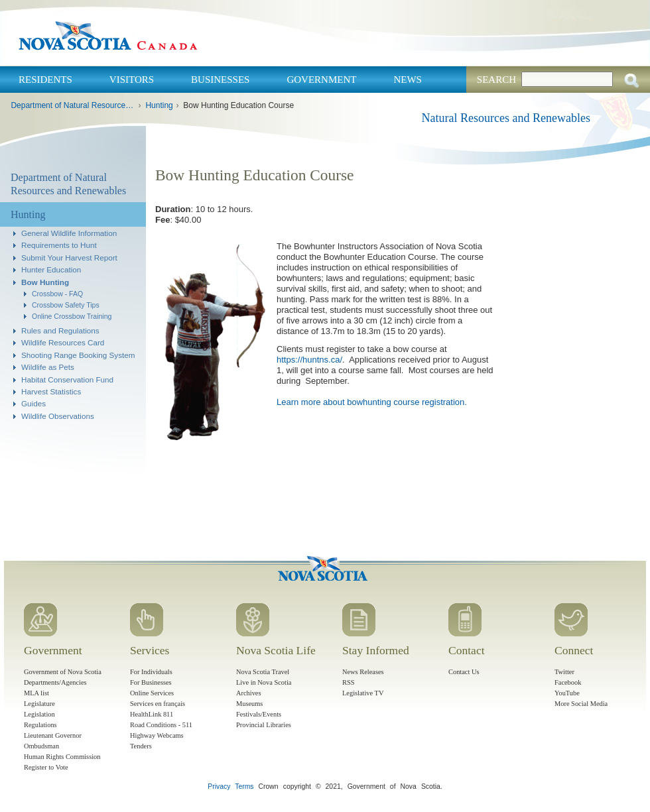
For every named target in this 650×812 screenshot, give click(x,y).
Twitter (564, 672)
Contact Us (464, 672)
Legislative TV (363, 693)
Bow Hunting (45, 282)
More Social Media (581, 704)
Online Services (152, 693)
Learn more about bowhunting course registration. (372, 402)
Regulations (40, 725)
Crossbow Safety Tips (66, 305)
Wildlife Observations (58, 416)
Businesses (220, 80)
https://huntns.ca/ (309, 360)
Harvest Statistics (51, 391)
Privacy (219, 786)
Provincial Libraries (264, 725)
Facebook (568, 682)
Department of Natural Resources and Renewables (73, 105)
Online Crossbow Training (72, 316)
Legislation (39, 714)
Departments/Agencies (55, 682)
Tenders (141, 746)
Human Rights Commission (62, 757)
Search (496, 80)
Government (321, 80)
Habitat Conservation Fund (67, 379)
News (408, 80)
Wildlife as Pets (48, 367)
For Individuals (151, 672)
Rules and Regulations (60, 330)
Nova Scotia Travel (263, 672)
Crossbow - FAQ (57, 294)
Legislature (39, 704)
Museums (249, 704)
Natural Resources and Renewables (506, 118)
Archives (249, 693)
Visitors (132, 80)
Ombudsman (41, 746)
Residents (45, 80)
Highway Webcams (157, 735)
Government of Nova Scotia (63, 672)
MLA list (36, 693)
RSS (349, 682)
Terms (244, 786)
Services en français (158, 704)
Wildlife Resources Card (63, 342)
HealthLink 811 (152, 714)
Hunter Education (51, 269)
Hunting (159, 105)
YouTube (567, 693)
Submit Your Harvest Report (69, 258)
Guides (33, 403)
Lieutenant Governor (53, 735)
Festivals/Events (259, 714)
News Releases (363, 672)
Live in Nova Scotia (264, 682)
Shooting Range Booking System (78, 355)
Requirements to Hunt (59, 245)
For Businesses (151, 682)
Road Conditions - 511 (161, 725)
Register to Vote (46, 767)
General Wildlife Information (69, 233)
